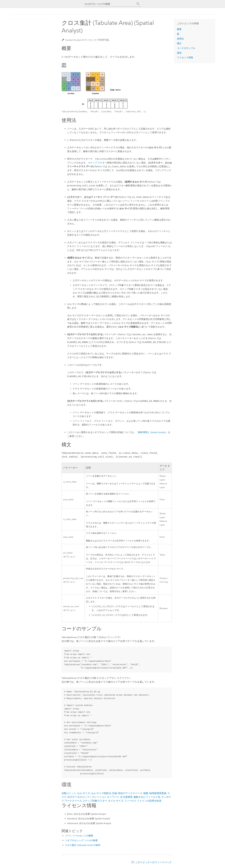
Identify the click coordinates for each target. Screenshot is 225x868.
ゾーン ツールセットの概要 (79, 836)
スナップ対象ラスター (95, 801)
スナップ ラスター (97, 163)
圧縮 (115, 793)
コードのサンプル (186, 48)
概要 (179, 29)
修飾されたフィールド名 (147, 797)
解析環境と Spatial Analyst (152, 432)
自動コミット (69, 793)
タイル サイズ (116, 801)
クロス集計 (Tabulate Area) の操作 (83, 845)
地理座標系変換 (158, 793)
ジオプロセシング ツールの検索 (81, 840)
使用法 (180, 39)
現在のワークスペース (130, 793)
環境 (179, 53)
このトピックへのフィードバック (153, 862)
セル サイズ (84, 793)
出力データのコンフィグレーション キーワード (93, 797)
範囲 (146, 793)
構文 (179, 43)
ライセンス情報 (185, 57)
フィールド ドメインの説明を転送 (143, 801)
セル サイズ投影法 (101, 793)
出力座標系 (126, 797)
